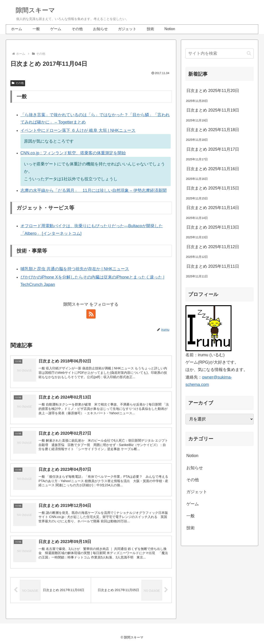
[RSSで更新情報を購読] (91, 314)
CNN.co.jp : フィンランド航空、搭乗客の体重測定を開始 (73, 153)
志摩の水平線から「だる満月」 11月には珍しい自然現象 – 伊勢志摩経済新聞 (94, 190)
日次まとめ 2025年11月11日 (213, 266)
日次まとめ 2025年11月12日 (213, 247)
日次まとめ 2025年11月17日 (213, 149)
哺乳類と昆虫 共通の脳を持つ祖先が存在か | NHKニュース (75, 269)
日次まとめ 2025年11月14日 (213, 208)
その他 (18, 83)
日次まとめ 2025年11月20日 (213, 91)
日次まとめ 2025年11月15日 (213, 188)
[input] (220, 53)
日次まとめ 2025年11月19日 (213, 110)
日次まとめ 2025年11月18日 (213, 130)
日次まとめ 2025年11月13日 (213, 227)
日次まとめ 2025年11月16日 (213, 169)
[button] (249, 53)
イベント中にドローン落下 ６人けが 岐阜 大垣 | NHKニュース (78, 130)
